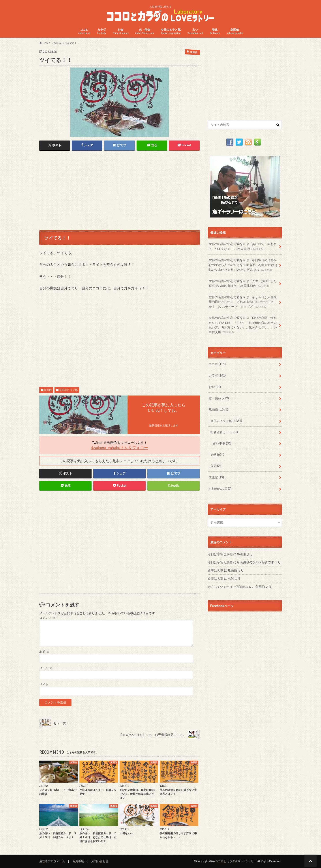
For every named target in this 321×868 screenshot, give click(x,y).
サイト (44, 684)
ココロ (84, 31)
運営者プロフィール (52, 861)
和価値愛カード (224, 432)
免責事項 (78, 861)
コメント (47, 618)
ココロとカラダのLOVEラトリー (236, 861)
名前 (44, 652)
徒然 (217, 455)
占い (195, 31)
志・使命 (145, 31)
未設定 (216, 477)
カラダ (102, 31)
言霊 (215, 466)
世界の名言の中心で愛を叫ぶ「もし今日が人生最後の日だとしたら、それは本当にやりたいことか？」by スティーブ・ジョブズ (243, 302)
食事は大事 (216, 570)
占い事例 (222, 443)
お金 (121, 31)
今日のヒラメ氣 (171, 31)
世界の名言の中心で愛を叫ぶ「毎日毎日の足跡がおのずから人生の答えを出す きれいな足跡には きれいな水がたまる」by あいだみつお (243, 265)
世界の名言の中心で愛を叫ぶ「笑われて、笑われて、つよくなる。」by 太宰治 (243, 247)
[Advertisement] (120, 190)
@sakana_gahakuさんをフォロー (119, 448)
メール (46, 668)
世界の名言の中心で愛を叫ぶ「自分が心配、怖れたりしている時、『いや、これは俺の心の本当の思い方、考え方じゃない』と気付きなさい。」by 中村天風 (243, 325)
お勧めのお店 (220, 488)
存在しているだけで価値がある (229, 587)
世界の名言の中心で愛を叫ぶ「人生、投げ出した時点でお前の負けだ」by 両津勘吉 (243, 284)
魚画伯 (235, 31)
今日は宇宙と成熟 (220, 554)
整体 (215, 31)
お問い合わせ (100, 861)
